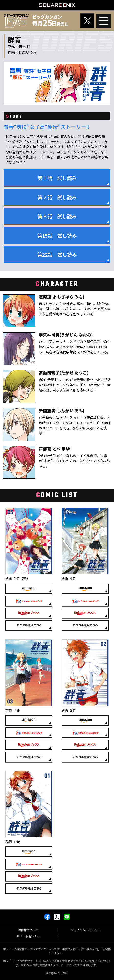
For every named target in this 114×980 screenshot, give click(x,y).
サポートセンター (28, 936)
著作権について (28, 930)
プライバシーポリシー (85, 930)
